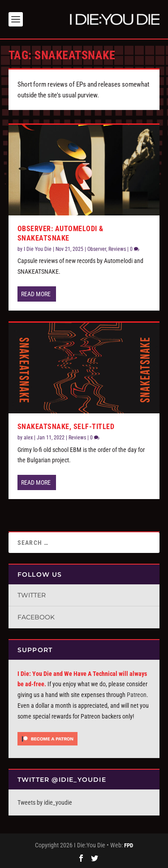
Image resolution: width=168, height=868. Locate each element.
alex (28, 438)
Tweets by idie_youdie (45, 802)
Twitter (32, 595)
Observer (97, 249)
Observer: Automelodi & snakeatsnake (60, 233)
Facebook (36, 617)
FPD (129, 845)
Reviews (117, 249)
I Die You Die (38, 249)
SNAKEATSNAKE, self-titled (66, 427)
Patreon (137, 695)
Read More (36, 294)
